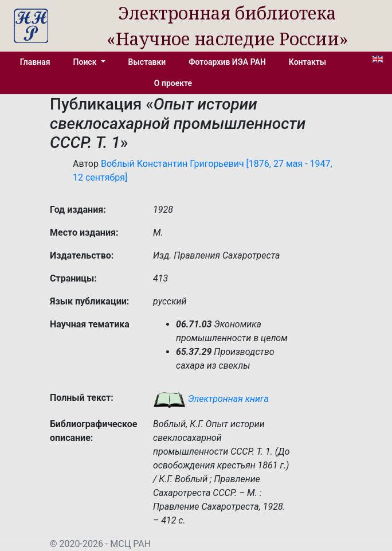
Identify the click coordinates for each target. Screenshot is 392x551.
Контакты (307, 62)
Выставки (147, 62)
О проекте (173, 83)
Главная (35, 62)
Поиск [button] (86, 62)
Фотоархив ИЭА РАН (227, 62)
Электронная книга (211, 399)
